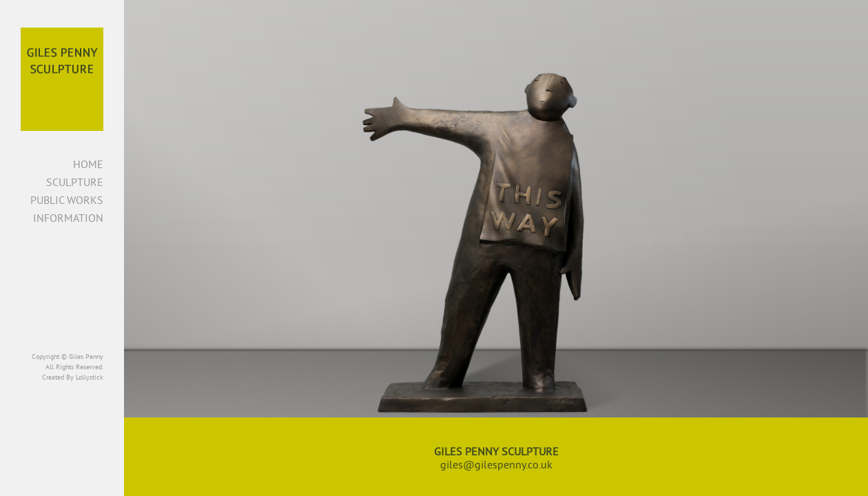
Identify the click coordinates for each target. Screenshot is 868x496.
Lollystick (90, 377)
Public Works (67, 200)
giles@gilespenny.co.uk (496, 464)
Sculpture (75, 182)
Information (68, 218)
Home (88, 164)
